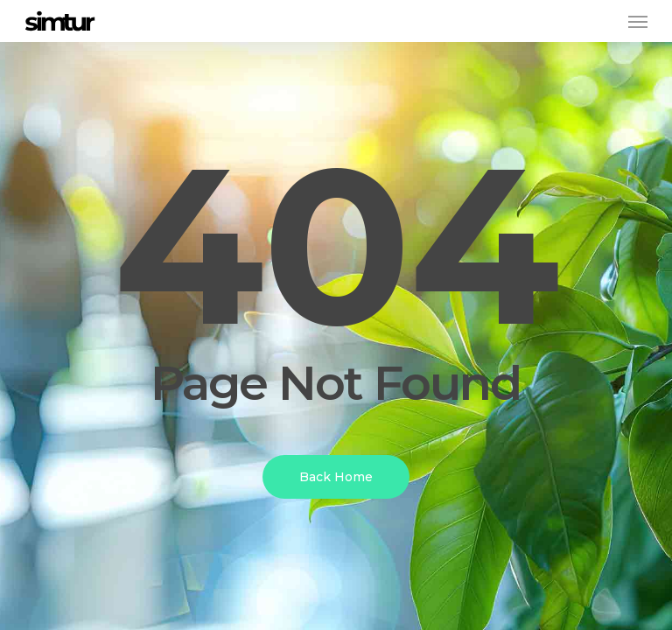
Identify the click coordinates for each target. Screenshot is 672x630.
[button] (638, 21)
